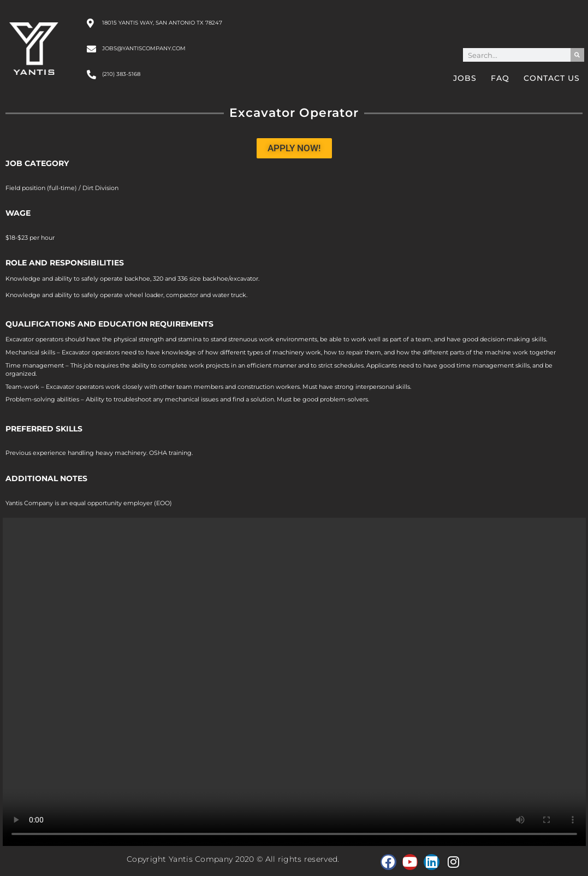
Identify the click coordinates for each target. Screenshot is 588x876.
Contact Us (552, 78)
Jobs (465, 78)
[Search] (577, 55)
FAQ (500, 78)
